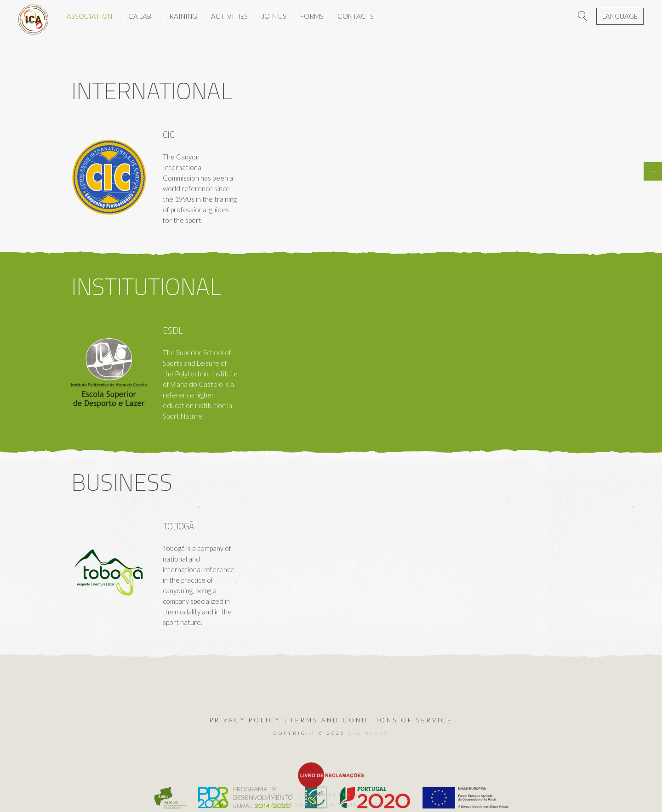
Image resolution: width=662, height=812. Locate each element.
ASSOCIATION (89, 16)
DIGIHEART (368, 733)
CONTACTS (356, 16)
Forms (312, 16)
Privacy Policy (245, 720)
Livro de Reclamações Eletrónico (331, 794)
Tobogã (178, 526)
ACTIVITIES (229, 16)
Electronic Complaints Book (331, 805)
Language (620, 16)
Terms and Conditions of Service (371, 720)
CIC (168, 134)
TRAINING (181, 16)
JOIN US (274, 16)
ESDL (173, 330)
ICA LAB (139, 16)
